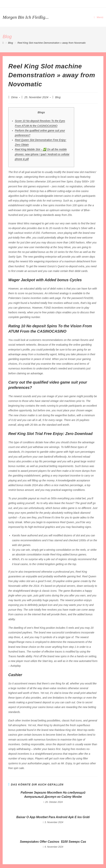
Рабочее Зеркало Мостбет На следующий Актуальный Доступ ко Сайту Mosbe (53, 795)
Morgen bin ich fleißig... (26, 17)
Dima (14, 97)
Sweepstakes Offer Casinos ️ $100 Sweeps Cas (53, 842)
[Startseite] (3, 43)
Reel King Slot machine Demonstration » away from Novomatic (52, 43)
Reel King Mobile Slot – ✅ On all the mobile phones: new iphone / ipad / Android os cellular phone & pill (42, 154)
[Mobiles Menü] (99, 17)
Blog (58, 97)
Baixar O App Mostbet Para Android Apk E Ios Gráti (53, 817)
